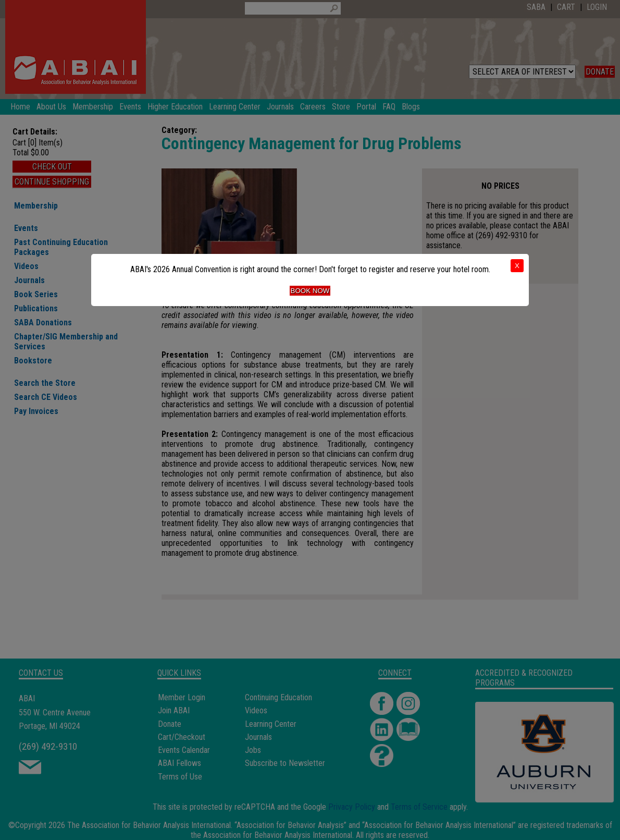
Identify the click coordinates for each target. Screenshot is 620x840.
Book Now (310, 291)
